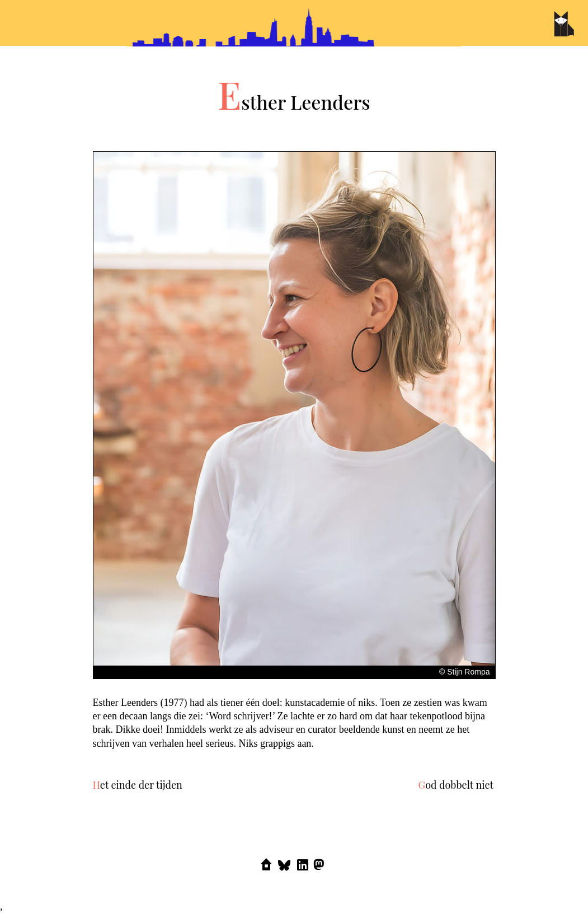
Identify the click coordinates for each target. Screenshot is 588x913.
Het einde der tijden (138, 785)
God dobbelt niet (456, 785)
